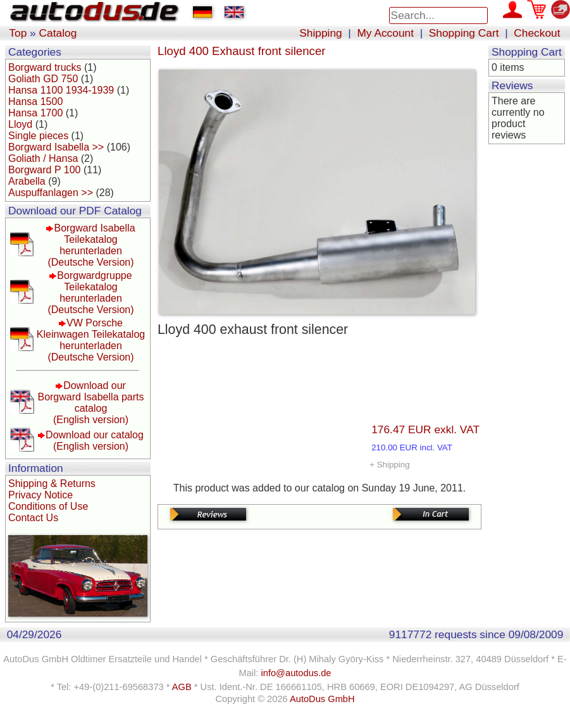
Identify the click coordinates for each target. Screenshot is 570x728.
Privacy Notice (40, 495)
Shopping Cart (464, 33)
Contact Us (33, 518)
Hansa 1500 (35, 102)
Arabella (27, 181)
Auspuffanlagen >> (51, 193)
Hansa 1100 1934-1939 (61, 90)
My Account (385, 33)
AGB (182, 687)
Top (18, 33)
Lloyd (20, 124)
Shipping (320, 33)
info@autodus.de (296, 673)
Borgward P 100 (44, 170)
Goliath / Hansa (43, 158)
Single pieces (38, 136)
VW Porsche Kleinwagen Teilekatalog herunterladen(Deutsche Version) (91, 340)
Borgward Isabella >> (56, 147)
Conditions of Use (48, 506)
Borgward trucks (45, 67)
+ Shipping (389, 465)
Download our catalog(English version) (95, 441)
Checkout (537, 33)
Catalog (58, 33)
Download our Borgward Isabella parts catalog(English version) (90, 403)
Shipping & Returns (52, 484)
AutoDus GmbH (322, 699)
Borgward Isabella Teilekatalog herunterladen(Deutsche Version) (91, 245)
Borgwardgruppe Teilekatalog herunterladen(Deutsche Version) (90, 293)
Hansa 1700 (35, 113)
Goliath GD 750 (43, 79)
